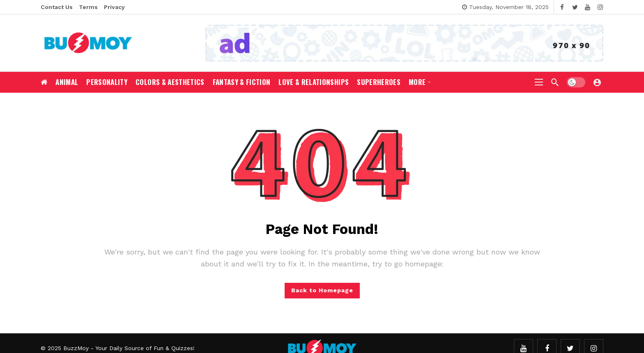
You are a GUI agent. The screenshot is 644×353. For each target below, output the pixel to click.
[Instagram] (600, 7)
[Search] (555, 82)
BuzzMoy (76, 348)
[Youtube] (588, 7)
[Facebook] (562, 7)
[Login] (597, 82)
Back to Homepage (322, 290)
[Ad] (404, 43)
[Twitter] (575, 7)
